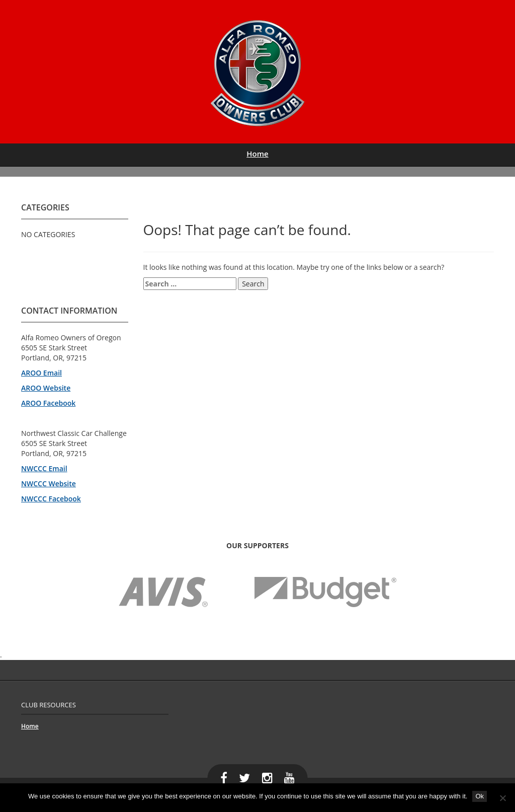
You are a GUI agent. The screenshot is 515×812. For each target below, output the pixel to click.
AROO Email (41, 373)
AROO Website (46, 388)
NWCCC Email (44, 468)
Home (257, 154)
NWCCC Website (49, 484)
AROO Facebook (48, 403)
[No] (502, 798)
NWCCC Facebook (51, 499)
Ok (480, 796)
